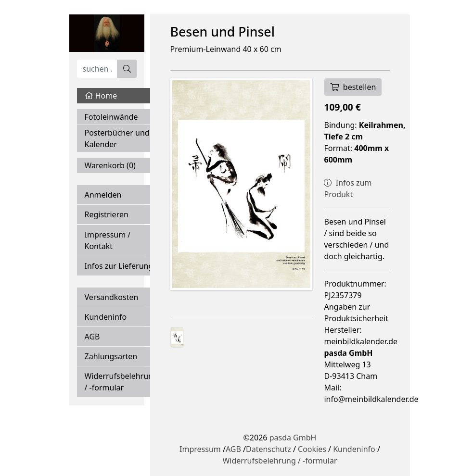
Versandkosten (112, 297)
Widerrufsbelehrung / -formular (121, 382)
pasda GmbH (293, 438)
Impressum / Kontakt (108, 240)
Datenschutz (268, 449)
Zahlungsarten (111, 356)
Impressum (200, 449)
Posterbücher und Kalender (117, 138)
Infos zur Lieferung (119, 266)
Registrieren (107, 214)
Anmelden (103, 195)
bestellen (353, 87)
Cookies (312, 449)
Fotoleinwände (111, 117)
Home (101, 96)
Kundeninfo (106, 317)
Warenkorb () (110, 165)
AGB (92, 337)
